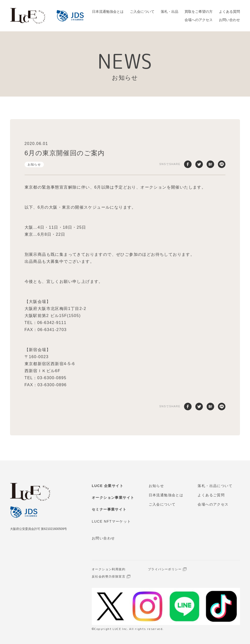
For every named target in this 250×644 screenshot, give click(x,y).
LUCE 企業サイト (108, 486)
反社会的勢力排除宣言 (109, 577)
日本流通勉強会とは (108, 12)
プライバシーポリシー (165, 569)
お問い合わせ (229, 20)
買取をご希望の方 (199, 12)
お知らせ (34, 165)
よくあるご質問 (211, 495)
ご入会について (142, 12)
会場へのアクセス (199, 20)
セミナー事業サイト (109, 509)
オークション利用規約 (109, 569)
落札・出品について (215, 486)
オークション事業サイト (113, 498)
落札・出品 (170, 12)
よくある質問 (229, 12)
